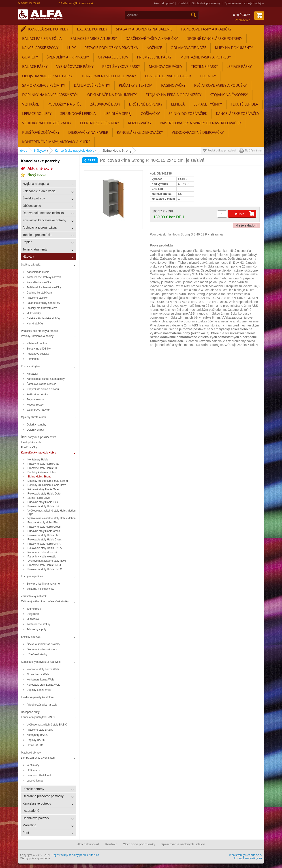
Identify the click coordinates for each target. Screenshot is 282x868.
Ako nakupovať (164, 3)
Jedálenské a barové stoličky (44, 287)
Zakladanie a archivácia (39, 191)
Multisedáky (34, 313)
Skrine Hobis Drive (39, 498)
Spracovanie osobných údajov (244, 3)
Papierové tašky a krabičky (206, 29)
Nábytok (40, 150)
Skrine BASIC (35, 745)
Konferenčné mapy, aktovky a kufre (56, 142)
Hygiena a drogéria (36, 184)
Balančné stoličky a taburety (43, 303)
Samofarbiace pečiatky (44, 85)
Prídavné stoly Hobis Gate (43, 489)
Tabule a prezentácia (37, 235)
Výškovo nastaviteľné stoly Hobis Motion (52, 518)
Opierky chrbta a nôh (33, 417)
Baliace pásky (35, 67)
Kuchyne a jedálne (32, 576)
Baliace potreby (92, 29)
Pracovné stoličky (37, 298)
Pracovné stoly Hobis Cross (44, 527)
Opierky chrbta (35, 430)
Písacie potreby (33, 789)
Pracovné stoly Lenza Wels (43, 669)
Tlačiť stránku (253, 150)
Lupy (71, 48)
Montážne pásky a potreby (205, 57)
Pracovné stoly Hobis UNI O (44, 565)
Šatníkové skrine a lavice (42, 384)
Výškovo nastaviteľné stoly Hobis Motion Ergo (52, 512)
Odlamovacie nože (189, 48)
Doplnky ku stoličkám (39, 293)
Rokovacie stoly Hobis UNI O (45, 569)
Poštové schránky (37, 394)
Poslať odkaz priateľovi (222, 150)
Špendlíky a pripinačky (68, 57)
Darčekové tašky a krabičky (152, 39)
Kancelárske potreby (48, 29)
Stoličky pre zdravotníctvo (42, 308)
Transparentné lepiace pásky (109, 76)
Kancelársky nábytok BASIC (38, 717)
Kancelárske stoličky (39, 282)
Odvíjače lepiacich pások (168, 76)
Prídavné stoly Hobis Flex (43, 502)
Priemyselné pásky (154, 57)
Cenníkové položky (36, 818)
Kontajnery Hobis (38, 460)
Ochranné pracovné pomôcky (43, 796)
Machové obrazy (31, 753)
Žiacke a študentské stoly (42, 649)
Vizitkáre (31, 104)
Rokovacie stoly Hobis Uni (43, 506)
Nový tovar (37, 175)
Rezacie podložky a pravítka (111, 48)
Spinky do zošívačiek (188, 114)
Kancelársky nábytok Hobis (74, 150)
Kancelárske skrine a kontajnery (46, 379)
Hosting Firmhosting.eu (247, 858)
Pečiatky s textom (136, 85)
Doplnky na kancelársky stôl (50, 95)
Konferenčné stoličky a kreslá (44, 277)
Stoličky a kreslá (31, 265)
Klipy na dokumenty (234, 48)
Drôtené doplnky (146, 104)
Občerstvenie (32, 206)
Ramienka (33, 359)
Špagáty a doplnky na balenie (144, 29)
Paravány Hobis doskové (42, 552)
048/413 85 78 (29, 3)
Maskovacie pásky (166, 67)
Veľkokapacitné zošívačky (47, 123)
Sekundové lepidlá (78, 114)
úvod (24, 150)
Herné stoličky (35, 324)
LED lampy (33, 770)
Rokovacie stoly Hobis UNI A (45, 548)
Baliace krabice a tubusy (94, 39)
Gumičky (30, 57)
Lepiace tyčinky (208, 104)
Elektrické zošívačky (100, 123)
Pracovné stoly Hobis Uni (43, 468)
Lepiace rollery (37, 114)
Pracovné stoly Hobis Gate (43, 464)
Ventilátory (33, 765)
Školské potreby (34, 198)
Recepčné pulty (30, 712)
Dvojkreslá (33, 614)
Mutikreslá (33, 619)
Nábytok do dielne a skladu (43, 389)
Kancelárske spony (40, 48)
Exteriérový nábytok (38, 410)
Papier (27, 242)
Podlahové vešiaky (38, 354)
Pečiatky (208, 76)
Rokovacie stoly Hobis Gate (44, 494)
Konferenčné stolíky (38, 624)
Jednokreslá (34, 609)
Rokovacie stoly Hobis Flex (44, 535)
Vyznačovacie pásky (75, 67)
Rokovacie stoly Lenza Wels (43, 685)
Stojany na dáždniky (39, 349)
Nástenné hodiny (37, 343)
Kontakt (183, 3)
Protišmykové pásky (121, 67)
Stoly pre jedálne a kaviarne (43, 584)
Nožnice (154, 48)
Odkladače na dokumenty (112, 95)
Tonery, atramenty (35, 249)
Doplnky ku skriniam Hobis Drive (47, 485)
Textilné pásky (204, 67)
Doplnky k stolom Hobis (42, 472)
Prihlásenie (242, 20)
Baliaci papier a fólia (42, 39)
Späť (91, 160)
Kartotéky (32, 374)
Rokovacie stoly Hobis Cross (45, 540)
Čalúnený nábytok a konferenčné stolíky (45, 601)
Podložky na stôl (65, 104)
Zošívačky (151, 114)
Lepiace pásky (239, 67)
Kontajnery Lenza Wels (40, 680)
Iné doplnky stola (31, 442)
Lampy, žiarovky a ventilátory (38, 758)
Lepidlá (178, 104)
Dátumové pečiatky (92, 85)
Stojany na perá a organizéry (173, 95)
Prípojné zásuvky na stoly (42, 705)
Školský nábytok (31, 637)
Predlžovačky (29, 447)
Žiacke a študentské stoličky (43, 644)
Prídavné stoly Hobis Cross (44, 531)
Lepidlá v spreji (119, 114)
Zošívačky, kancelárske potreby (44, 220)
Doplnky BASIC (36, 740)
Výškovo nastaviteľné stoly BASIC (47, 725)
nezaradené (31, 811)
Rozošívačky (140, 123)
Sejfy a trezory (35, 399)
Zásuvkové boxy (105, 104)
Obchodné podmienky (206, 3)
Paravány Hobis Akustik (42, 557)
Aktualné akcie (40, 168)
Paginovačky (173, 85)
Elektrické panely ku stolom (37, 697)
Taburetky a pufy (36, 629)
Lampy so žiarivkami (39, 775)
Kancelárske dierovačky (140, 132)
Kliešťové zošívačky (41, 132)
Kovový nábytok (31, 366)
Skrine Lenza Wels (38, 674)
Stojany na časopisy (229, 95)
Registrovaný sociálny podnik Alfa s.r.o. (76, 855)
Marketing (29, 825)
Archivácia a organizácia (40, 227)
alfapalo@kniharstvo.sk (76, 3)
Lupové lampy (35, 781)
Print (26, 833)
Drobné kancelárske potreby (214, 39)
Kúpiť (240, 214)
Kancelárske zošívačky (238, 114)
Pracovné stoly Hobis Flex (43, 523)
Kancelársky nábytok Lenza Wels (41, 662)
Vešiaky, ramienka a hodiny (37, 336)
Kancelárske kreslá (38, 272)
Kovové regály (35, 405)
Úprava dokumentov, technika (43, 213)
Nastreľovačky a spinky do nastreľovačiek (201, 123)
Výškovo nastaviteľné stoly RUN (47, 561)
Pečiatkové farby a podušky (221, 85)
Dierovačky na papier (88, 132)
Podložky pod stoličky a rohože (40, 331)
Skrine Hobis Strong (40, 477)
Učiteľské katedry (37, 654)
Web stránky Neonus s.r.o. (246, 855)
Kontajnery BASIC (37, 735)
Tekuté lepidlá (244, 104)
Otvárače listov (113, 57)
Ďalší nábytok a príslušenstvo (39, 437)
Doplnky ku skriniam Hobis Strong (48, 481)
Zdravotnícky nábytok (34, 596)
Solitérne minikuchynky (40, 589)
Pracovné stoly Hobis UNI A (44, 544)
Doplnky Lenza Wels (39, 690)
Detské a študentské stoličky (44, 318)
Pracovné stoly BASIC (40, 730)
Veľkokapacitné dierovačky (198, 132)
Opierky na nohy (36, 425)
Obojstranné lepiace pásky (47, 76)
